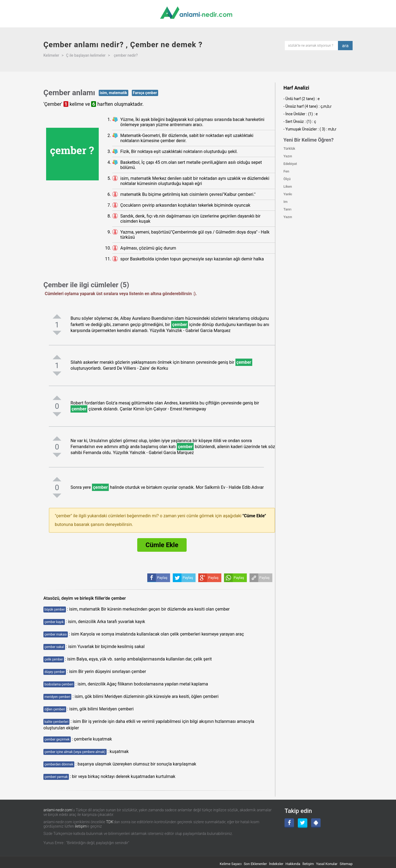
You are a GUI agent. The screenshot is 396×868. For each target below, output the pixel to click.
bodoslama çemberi (59, 684)
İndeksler (276, 864)
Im (285, 202)
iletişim (81, 826)
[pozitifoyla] (57, 316)
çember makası (56, 634)
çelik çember (54, 659)
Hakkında (293, 864)
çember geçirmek (57, 739)
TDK (110, 822)
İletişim (308, 864)
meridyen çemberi (57, 697)
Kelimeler (51, 55)
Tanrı (287, 209)
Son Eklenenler (255, 864)
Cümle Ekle (162, 545)
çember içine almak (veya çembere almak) (75, 752)
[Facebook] (289, 823)
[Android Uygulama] (316, 823)
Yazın (288, 156)
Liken (288, 186)
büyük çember (55, 609)
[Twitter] (303, 823)
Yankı (288, 194)
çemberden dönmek (59, 764)
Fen (286, 171)
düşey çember (55, 672)
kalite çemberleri (56, 722)
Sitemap (346, 864)
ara (345, 46)
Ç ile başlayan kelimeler (86, 55)
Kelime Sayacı (231, 864)
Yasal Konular (327, 864)
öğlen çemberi (55, 709)
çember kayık (54, 622)
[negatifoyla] (57, 333)
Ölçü (287, 179)
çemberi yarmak (56, 777)
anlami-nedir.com (58, 810)
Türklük (289, 149)
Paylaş (264, 578)
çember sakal (54, 647)
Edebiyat (290, 164)
